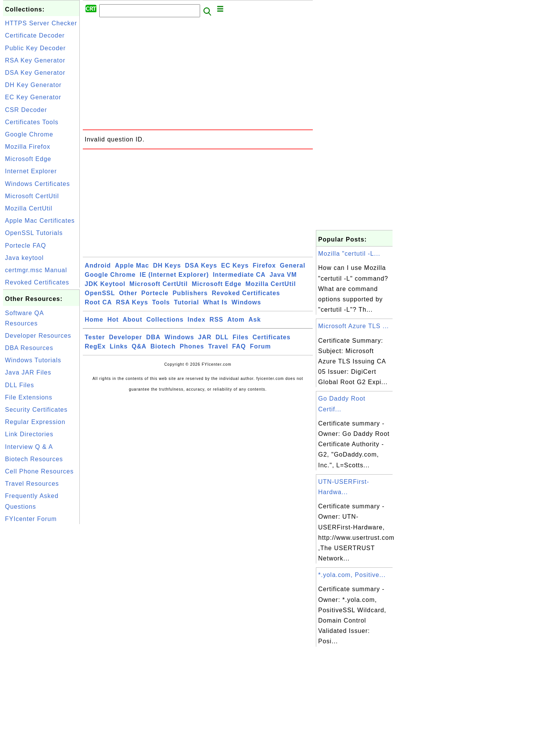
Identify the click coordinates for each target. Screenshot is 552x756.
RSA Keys (132, 302)
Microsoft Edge (28, 159)
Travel (218, 346)
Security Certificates (36, 410)
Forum (260, 346)
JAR (205, 337)
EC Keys (235, 265)
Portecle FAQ (25, 246)
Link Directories (29, 434)
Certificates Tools (32, 122)
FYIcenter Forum (31, 519)
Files (241, 337)
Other (128, 293)
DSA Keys (201, 265)
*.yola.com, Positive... (352, 575)
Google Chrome (29, 134)
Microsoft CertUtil (32, 196)
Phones (192, 346)
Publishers (190, 293)
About (132, 320)
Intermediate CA (239, 275)
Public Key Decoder (35, 48)
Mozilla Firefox (28, 147)
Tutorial (186, 302)
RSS (217, 320)
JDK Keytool (105, 284)
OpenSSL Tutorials (34, 233)
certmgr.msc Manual (36, 270)
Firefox (264, 265)
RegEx (95, 346)
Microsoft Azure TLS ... (354, 326)
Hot (113, 320)
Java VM (283, 275)
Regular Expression (35, 422)
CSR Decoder (26, 110)
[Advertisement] (41, 641)
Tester (95, 337)
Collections (165, 320)
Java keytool (24, 258)
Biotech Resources (34, 459)
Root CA (98, 302)
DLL (222, 337)
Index (196, 320)
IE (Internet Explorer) (174, 275)
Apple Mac (132, 265)
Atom (236, 320)
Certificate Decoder (35, 35)
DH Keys (167, 265)
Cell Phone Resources (39, 471)
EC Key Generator (33, 97)
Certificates (272, 337)
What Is (215, 302)
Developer (125, 337)
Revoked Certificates (37, 282)
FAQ (239, 346)
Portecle (155, 293)
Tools (161, 302)
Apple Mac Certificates (40, 221)
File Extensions (29, 397)
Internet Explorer (31, 171)
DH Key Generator (33, 85)
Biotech (163, 346)
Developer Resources (38, 336)
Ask (255, 320)
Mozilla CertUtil (29, 208)
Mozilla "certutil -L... (349, 254)
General (293, 265)
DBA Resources (29, 348)
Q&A (139, 346)
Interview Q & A (29, 447)
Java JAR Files (28, 372)
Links (119, 346)
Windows (246, 302)
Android (98, 265)
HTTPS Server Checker (41, 23)
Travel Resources (32, 484)
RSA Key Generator (35, 60)
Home (94, 320)
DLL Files (20, 385)
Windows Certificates (37, 184)
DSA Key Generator (35, 73)
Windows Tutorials (33, 360)
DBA (153, 337)
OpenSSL (100, 293)
